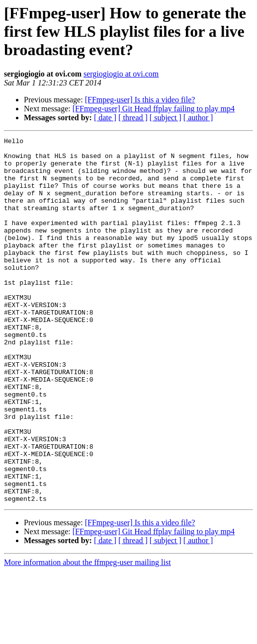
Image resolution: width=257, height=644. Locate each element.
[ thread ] (133, 118)
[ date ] (105, 118)
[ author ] (198, 118)
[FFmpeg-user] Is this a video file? (140, 100)
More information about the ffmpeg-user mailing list (87, 635)
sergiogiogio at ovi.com (121, 74)
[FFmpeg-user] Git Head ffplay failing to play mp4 (154, 109)
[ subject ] (166, 118)
